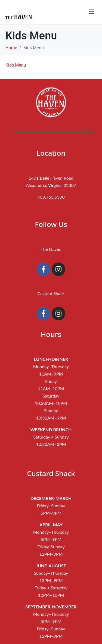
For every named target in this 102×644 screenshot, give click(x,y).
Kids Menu (16, 65)
